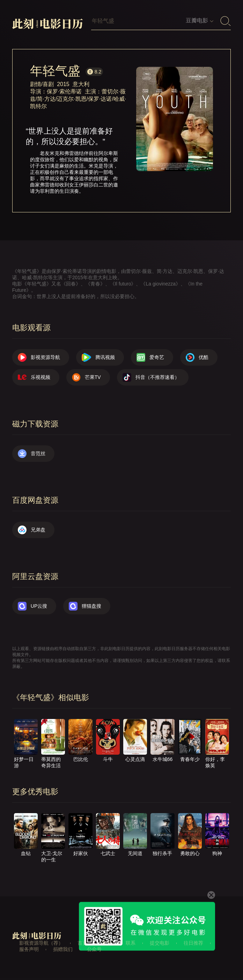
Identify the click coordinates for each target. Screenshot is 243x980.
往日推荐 (193, 943)
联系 (131, 943)
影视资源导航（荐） (41, 943)
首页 (82, 943)
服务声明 (29, 949)
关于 (106, 943)
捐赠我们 (63, 949)
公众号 (94, 949)
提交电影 (160, 943)
